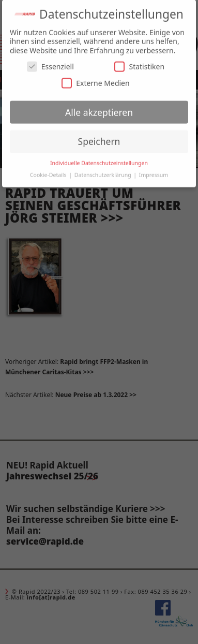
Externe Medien (95, 80)
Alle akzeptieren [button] (99, 110)
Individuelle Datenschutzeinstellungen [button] (99, 160)
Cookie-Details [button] (49, 172)
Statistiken (139, 64)
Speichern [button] (99, 139)
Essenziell (50, 64)
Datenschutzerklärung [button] (104, 172)
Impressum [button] (154, 172)
